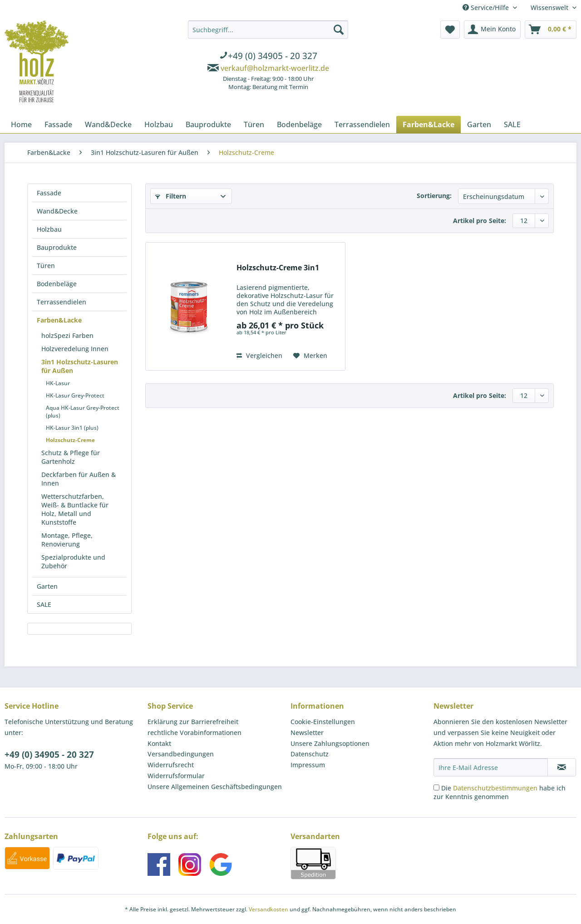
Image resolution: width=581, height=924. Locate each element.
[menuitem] (268, 57)
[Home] (21, 124)
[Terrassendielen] (362, 124)
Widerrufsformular (176, 776)
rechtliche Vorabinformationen (194, 733)
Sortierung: (434, 196)
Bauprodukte (57, 247)
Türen (46, 266)
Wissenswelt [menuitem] (550, 7)
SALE (44, 604)
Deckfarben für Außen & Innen (79, 479)
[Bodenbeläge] (299, 124)
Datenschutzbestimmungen (495, 788)
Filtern (171, 196)
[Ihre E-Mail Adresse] (491, 767)
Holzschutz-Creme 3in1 (278, 268)
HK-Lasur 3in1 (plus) (72, 428)
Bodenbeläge (57, 284)
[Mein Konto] (492, 30)
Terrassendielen (62, 302)
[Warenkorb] (551, 30)
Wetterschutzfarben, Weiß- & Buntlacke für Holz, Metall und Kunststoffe (75, 509)
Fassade (49, 193)
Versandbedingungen (181, 754)
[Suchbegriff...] (268, 30)
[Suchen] (339, 30)
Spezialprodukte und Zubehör (73, 561)
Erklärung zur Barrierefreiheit (193, 722)
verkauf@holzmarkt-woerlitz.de (275, 68)
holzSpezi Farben (67, 335)
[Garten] (479, 124)
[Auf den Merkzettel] (310, 356)
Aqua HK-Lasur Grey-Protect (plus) (83, 412)
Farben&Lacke (59, 320)
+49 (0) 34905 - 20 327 (49, 755)
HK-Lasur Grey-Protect (75, 395)
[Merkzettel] (450, 30)
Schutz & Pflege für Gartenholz (71, 457)
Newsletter (307, 733)
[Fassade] (58, 124)
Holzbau (49, 229)
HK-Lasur (58, 383)
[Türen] (254, 124)
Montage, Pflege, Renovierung (67, 540)
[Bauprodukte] (208, 124)
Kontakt (159, 743)
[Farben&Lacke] (428, 124)
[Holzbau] (159, 124)
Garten (47, 586)
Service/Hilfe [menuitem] (487, 7)
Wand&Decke (57, 211)
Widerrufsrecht (171, 765)
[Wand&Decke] (108, 124)
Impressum (308, 765)
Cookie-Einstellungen (323, 722)
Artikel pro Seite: (480, 221)
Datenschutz (310, 754)
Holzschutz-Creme (70, 440)
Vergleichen (259, 355)
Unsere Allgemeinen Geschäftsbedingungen (215, 787)
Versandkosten (268, 909)
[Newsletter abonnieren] (562, 767)
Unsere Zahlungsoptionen (330, 743)
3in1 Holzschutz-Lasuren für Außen (80, 366)
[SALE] (512, 124)
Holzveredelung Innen (75, 349)
